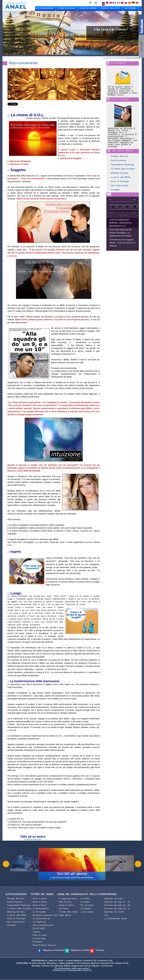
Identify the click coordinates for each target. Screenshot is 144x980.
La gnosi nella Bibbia (120, 177)
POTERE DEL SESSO (66, 8)
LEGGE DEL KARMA (88, 8)
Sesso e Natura (40, 902)
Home (105, 58)
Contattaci (115, 190)
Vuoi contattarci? (119, 63)
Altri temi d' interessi (123, 151)
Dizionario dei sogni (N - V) (117, 909)
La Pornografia (39, 912)
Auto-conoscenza (134, 58)
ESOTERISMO (130, 8)
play (120, 207)
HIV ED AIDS (39, 928)
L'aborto (36, 932)
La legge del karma (68, 899)
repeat (120, 216)
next (127, 207)
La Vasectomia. (40, 922)
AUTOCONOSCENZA (45, 8)
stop (135, 207)
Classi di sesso (40, 935)
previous (113, 207)
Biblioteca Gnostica (119, 173)
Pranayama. (38, 942)
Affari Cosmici (65, 902)
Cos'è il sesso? (40, 899)
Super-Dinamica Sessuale (44, 945)
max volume (134, 200)
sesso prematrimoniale (43, 925)
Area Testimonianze (119, 186)
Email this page (33, 839)
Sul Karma (63, 909)
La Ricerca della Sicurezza (123, 169)
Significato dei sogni (113, 899)
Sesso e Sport (39, 905)
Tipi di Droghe (87, 905)
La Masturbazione (41, 909)
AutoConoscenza (118, 160)
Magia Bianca (65, 915)
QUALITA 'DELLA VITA (111, 8)
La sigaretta (86, 909)
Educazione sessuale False (45, 915)
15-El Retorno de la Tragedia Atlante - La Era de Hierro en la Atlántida (122, 243)
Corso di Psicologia (120, 99)
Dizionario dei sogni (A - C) (117, 902)
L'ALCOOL (85, 899)
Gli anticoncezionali (41, 918)
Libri (106, 915)
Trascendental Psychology (122, 165)
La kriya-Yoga (39, 938)
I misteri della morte (68, 912)
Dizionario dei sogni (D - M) (117, 905)
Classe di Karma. (67, 905)
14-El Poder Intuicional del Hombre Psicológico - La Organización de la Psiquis (121, 233)
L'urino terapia (87, 912)
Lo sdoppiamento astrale (116, 918)
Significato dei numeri (114, 912)
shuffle (125, 216)
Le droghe (85, 902)
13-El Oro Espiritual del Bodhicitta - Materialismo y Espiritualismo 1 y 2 (120, 223)
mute (111, 200)
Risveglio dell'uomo (119, 156)
